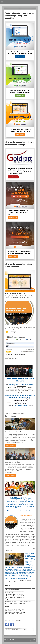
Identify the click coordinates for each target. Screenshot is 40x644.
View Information (11, 445)
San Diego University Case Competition (15, 612)
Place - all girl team (10, 593)
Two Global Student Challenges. (13, 620)
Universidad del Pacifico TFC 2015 (13, 614)
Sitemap (12, 639)
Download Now (13, 217)
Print (7, 639)
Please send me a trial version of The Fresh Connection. (18, 581)
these (18, 386)
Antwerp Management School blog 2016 (15, 603)
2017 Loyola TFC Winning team (13, 589)
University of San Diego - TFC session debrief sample (18, 602)
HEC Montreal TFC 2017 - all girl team (14, 609)
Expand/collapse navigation (20, 2)
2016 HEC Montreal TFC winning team (14, 597)
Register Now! (20, 57)
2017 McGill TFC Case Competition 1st (15, 591)
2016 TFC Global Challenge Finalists (14, 594)
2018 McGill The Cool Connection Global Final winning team (20, 588)
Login (34, 639)
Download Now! (13, 177)
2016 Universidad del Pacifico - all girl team (16, 596)
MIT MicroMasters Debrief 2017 (13, 611)
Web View (33, 641)
